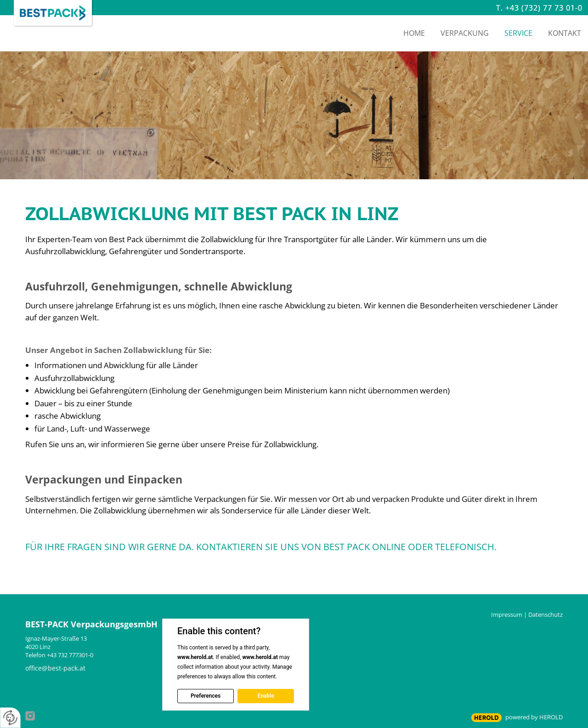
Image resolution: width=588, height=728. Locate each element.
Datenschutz (546, 614)
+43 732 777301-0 (70, 655)
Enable (266, 696)
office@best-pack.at (55, 668)
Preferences (206, 696)
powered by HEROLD (534, 717)
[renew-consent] (10, 718)
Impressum (507, 614)
